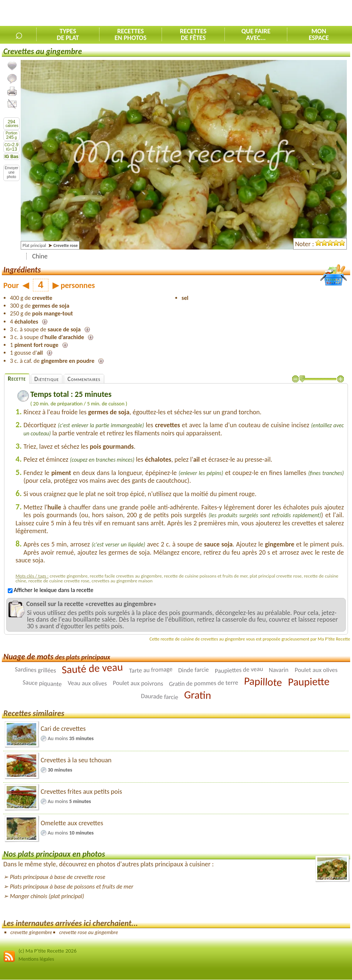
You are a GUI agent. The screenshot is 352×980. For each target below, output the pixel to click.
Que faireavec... (256, 34)
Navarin (279, 670)
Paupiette (309, 682)
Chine (40, 256)
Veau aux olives (87, 683)
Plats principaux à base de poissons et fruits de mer (72, 887)
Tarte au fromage (150, 670)
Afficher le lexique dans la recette (50, 590)
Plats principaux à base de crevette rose (58, 877)
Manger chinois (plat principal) (47, 896)
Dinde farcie (194, 670)
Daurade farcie (160, 697)
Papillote (263, 682)
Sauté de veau (92, 668)
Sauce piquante (42, 683)
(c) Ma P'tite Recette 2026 (48, 951)
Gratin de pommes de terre (204, 683)
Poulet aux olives (316, 670)
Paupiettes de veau (239, 670)
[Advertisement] (265, 13)
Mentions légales (36, 959)
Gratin (198, 695)
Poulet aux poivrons (138, 683)
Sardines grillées (35, 670)
